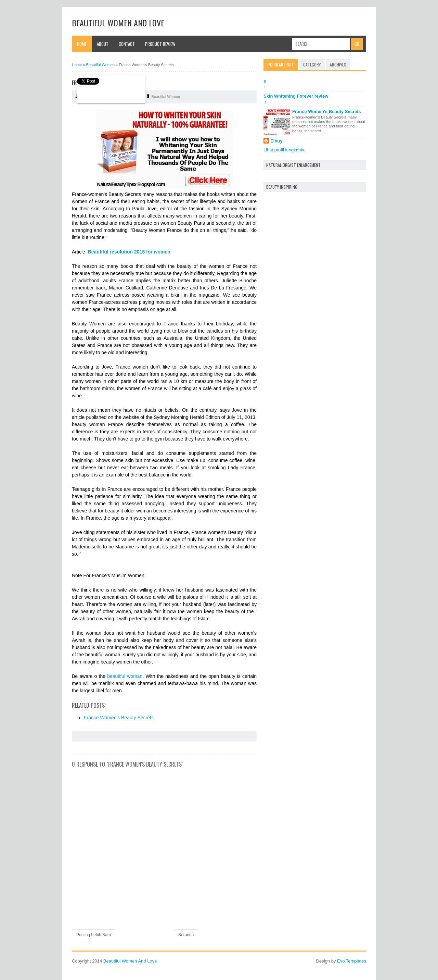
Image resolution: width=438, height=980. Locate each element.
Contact (127, 44)
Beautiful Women (166, 97)
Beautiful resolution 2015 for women (129, 252)
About (103, 44)
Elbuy (276, 141)
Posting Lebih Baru (94, 935)
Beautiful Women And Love (118, 23)
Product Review (160, 44)
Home (82, 44)
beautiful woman (125, 676)
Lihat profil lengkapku (285, 150)
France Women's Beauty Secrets (119, 718)
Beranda (186, 935)
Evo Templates (352, 961)
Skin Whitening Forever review (296, 96)
